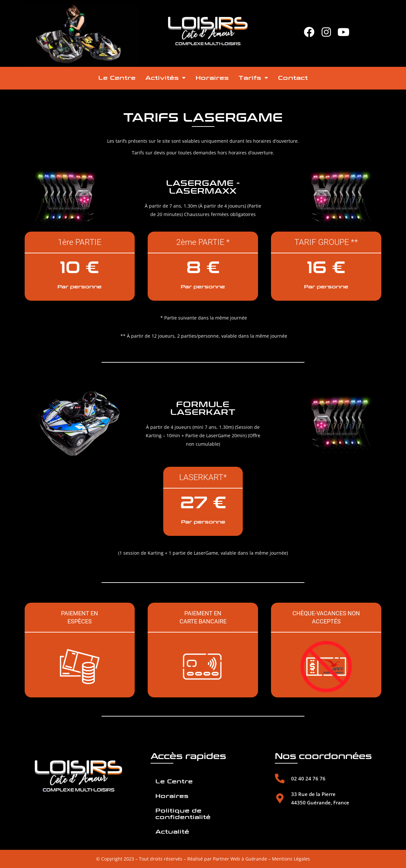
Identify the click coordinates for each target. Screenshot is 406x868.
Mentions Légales (291, 859)
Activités (166, 78)
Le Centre (117, 78)
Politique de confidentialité (183, 814)
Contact (293, 78)
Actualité (172, 832)
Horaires (212, 78)
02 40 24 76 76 (308, 778)
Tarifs (253, 78)
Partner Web (227, 859)
